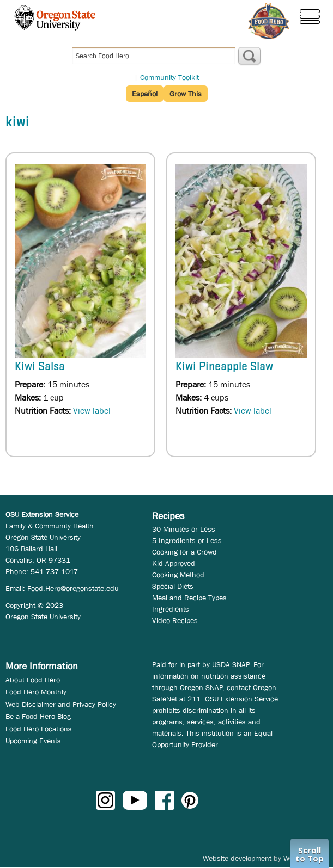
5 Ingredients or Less (187, 540)
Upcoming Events (33, 741)
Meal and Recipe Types (189, 598)
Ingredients (171, 609)
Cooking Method (178, 575)
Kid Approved (174, 563)
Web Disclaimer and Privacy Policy (61, 704)
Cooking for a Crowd (184, 552)
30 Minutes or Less (184, 529)
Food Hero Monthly (36, 692)
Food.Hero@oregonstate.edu (73, 588)
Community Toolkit (169, 77)
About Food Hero (33, 680)
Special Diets (173, 586)
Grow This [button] (186, 94)
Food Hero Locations (39, 729)
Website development (237, 858)
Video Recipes (175, 620)
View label (92, 411)
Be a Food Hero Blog (38, 716)
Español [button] (145, 94)
